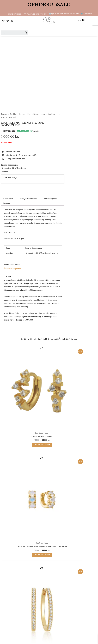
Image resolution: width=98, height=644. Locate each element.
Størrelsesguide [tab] (51, 199)
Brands (22, 114)
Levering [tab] (7, 203)
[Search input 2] (13, 33)
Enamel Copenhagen (36, 114)
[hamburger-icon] (95, 27)
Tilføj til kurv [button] (23, 408)
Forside (4, 114)
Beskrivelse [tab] (8, 199)
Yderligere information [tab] (28, 199)
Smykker (13, 114)
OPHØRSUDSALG (49, 5)
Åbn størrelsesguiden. (13, 269)
